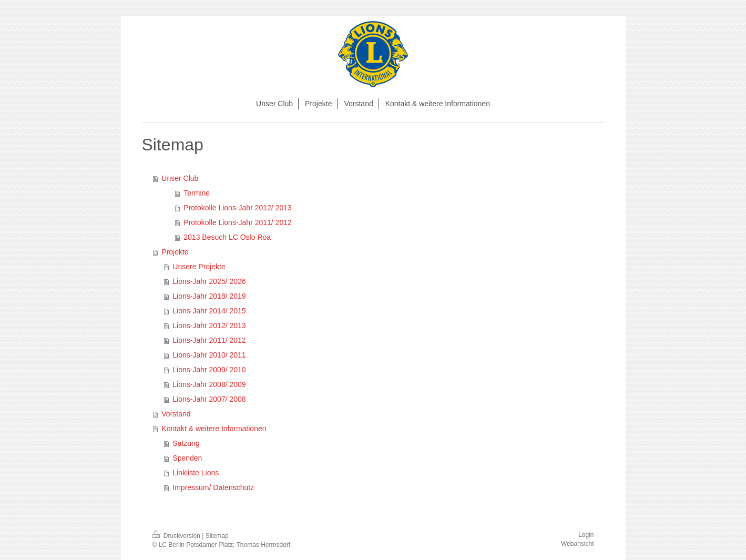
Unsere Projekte (199, 267)
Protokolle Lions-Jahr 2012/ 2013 (237, 208)
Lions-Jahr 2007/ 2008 (209, 399)
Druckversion (177, 536)
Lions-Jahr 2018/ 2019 (209, 296)
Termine (197, 193)
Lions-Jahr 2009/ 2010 (209, 370)
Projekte (175, 252)
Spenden (187, 458)
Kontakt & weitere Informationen (214, 429)
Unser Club (180, 178)
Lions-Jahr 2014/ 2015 (209, 311)
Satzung (186, 443)
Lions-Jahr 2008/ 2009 (209, 384)
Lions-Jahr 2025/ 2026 (209, 281)
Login (586, 535)
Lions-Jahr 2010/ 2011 (209, 355)
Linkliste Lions (196, 473)
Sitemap (217, 536)
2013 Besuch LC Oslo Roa (227, 237)
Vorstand (176, 414)
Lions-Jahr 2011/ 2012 (209, 340)
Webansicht (577, 544)
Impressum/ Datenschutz (213, 487)
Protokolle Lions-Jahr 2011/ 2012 (237, 222)
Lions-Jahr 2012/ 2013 (209, 325)
